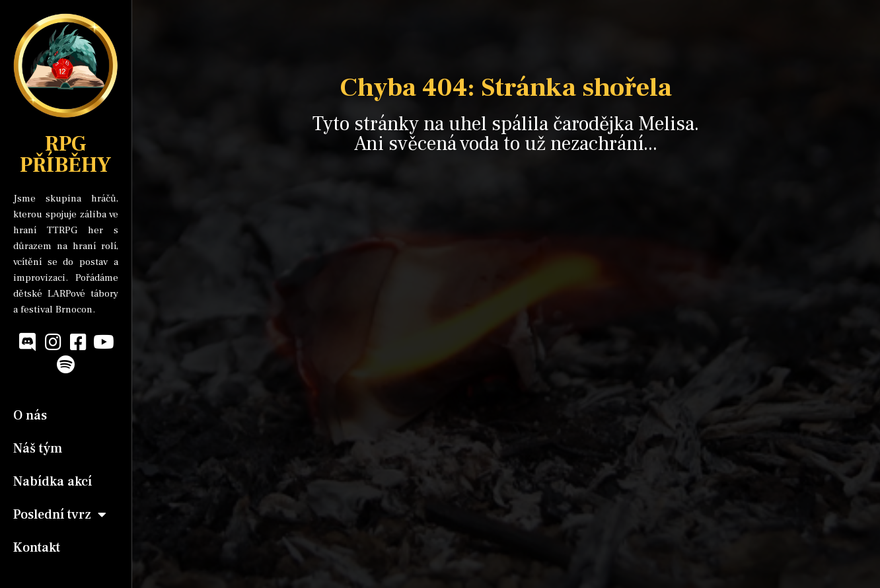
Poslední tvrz (60, 515)
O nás (30, 416)
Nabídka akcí (53, 482)
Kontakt (37, 548)
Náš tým (38, 449)
